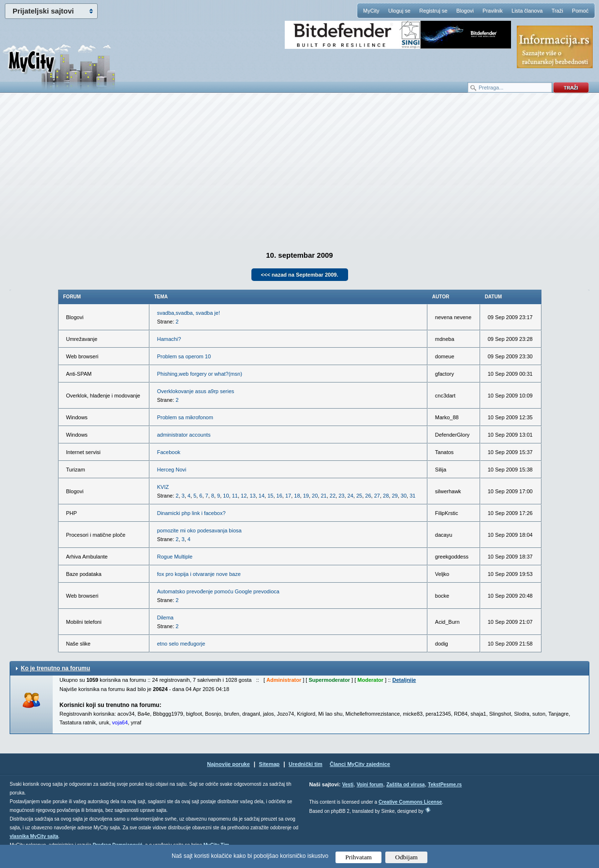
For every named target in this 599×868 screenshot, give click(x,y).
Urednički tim (306, 764)
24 (351, 496)
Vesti (348, 785)
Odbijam (406, 857)
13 (252, 496)
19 (306, 496)
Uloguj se (399, 11)
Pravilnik (493, 11)
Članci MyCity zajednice (360, 764)
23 (341, 496)
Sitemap (270, 764)
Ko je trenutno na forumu (55, 668)
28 (386, 496)
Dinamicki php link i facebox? (191, 513)
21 (323, 496)
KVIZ (163, 487)
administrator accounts (184, 435)
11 (235, 496)
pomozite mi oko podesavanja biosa (199, 530)
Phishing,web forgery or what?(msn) (200, 374)
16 (279, 496)
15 (270, 496)
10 (226, 496)
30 (404, 496)
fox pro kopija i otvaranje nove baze (199, 574)
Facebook (169, 452)
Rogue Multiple (175, 557)
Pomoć (580, 11)
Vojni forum (370, 785)
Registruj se (433, 11)
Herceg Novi (172, 470)
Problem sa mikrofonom (185, 417)
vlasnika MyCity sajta (34, 836)
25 (359, 496)
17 (288, 496)
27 (377, 496)
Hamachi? (169, 339)
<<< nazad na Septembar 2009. (300, 275)
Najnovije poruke (228, 764)
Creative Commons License (410, 802)
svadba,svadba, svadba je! (189, 313)
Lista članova (527, 11)
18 (297, 496)
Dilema (165, 618)
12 (244, 496)
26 (368, 496)
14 (262, 496)
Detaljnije (404, 680)
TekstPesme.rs (445, 785)
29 (394, 496)
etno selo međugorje (181, 644)
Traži (557, 11)
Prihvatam (358, 857)
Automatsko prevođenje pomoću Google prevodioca (218, 591)
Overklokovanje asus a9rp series (196, 391)
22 (333, 496)
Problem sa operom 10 (184, 356)
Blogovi (465, 11)
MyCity (371, 11)
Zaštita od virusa (405, 785)
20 (315, 496)
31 (412, 496)
